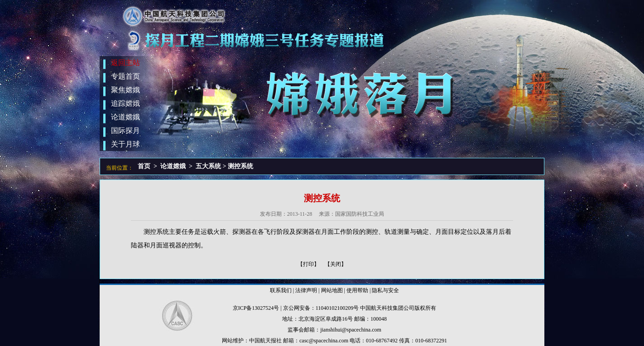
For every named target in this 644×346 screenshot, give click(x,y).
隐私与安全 (385, 290)
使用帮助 (357, 290)
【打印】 (308, 264)
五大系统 (208, 166)
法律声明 (306, 290)
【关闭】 (336, 264)
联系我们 (281, 290)
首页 (144, 166)
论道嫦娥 (173, 166)
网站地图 (332, 290)
